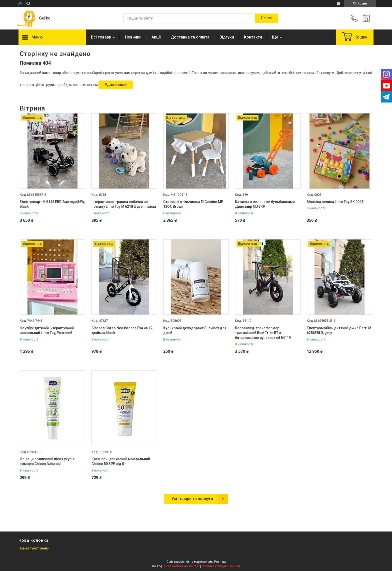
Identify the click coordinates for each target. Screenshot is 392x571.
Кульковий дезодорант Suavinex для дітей (195, 330)
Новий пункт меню (34, 548)
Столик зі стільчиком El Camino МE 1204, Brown (193, 204)
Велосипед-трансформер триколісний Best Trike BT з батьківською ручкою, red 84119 (263, 333)
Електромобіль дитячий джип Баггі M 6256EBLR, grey (339, 330)
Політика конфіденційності (221, 566)
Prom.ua (220, 562)
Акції (156, 37)
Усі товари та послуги (192, 499)
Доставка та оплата (190, 37)
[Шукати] (266, 18)
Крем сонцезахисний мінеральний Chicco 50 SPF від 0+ (121, 461)
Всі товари (101, 37)
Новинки (133, 37)
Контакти (253, 37)
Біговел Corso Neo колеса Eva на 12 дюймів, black (122, 330)
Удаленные (116, 85)
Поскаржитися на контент (181, 566)
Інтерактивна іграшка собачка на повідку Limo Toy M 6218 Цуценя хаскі (124, 204)
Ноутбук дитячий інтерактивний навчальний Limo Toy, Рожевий (47, 330)
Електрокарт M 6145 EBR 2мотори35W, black (52, 204)
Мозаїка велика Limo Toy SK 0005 (335, 202)
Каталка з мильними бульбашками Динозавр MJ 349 (265, 204)
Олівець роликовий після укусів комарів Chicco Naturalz (47, 461)
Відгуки (227, 37)
